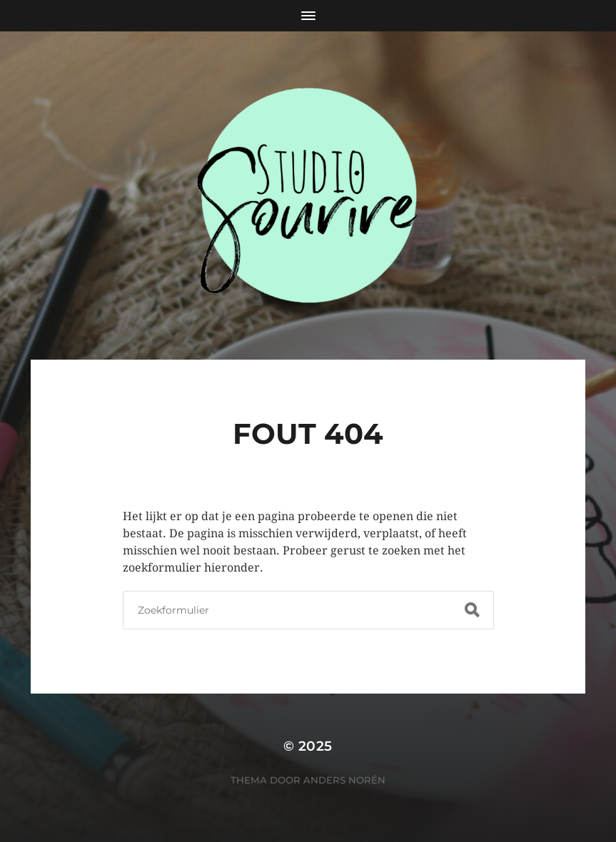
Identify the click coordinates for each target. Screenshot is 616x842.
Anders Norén (344, 780)
